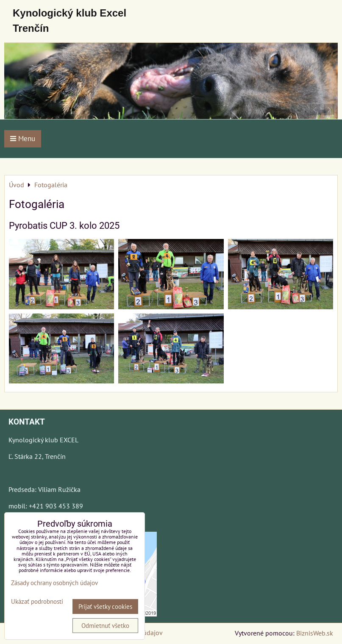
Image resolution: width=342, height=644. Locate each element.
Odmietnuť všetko (105, 626)
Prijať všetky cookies (105, 607)
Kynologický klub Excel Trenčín (70, 21)
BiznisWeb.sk (315, 633)
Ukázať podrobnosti (37, 602)
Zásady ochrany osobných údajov (54, 583)
